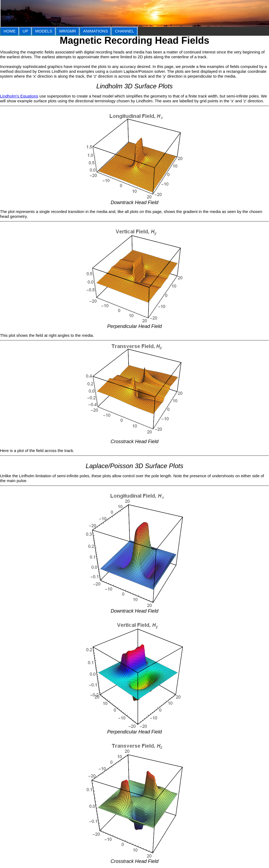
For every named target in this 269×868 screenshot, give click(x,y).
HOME (10, 31)
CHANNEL (125, 31)
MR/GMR (68, 31)
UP (25, 31)
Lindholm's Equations (19, 96)
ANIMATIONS (95, 31)
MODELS (44, 31)
